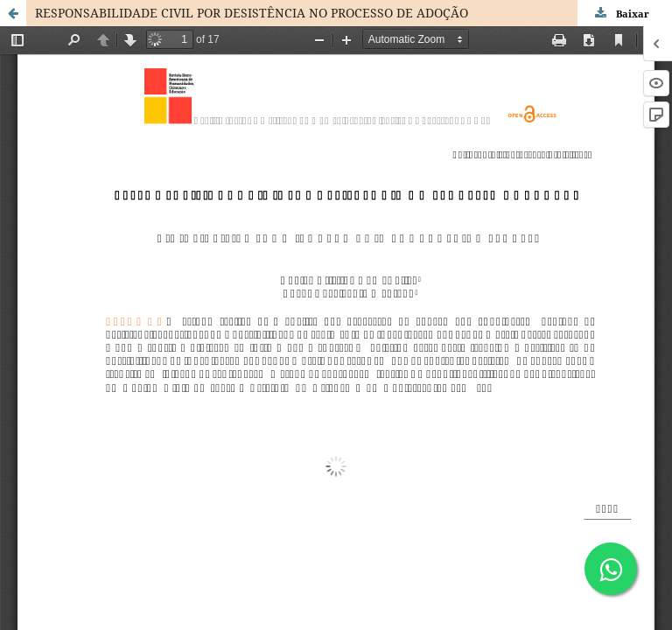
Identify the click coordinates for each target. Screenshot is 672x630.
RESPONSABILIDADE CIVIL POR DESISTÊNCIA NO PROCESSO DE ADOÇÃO (252, 13)
